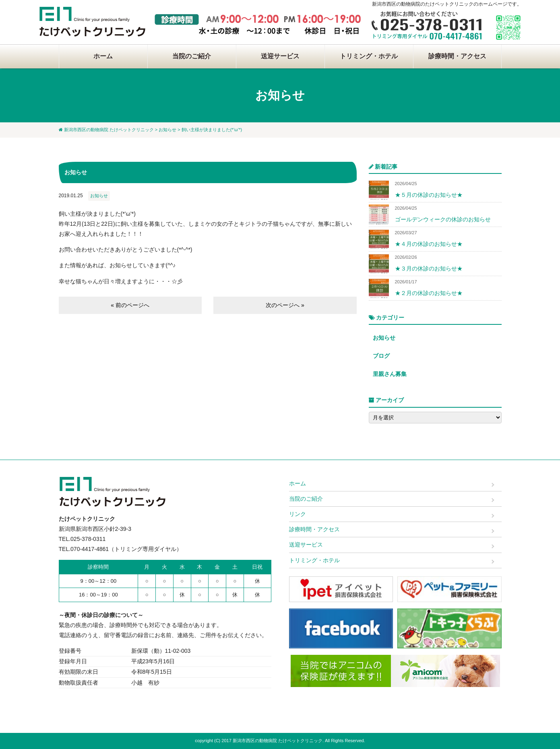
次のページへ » (285, 305)
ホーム (103, 56)
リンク (298, 514)
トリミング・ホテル (369, 56)
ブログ (381, 356)
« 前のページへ (130, 305)
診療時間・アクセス (457, 56)
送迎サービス (280, 56)
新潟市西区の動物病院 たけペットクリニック (109, 130)
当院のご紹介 (192, 56)
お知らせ (167, 130)
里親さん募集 (390, 374)
